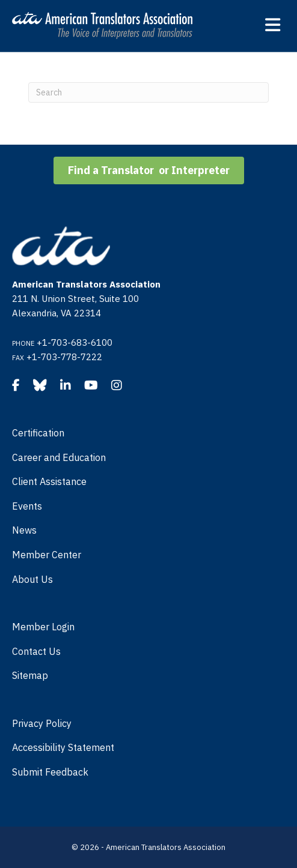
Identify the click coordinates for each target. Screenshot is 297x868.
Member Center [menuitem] (47, 555)
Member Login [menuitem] (43, 627)
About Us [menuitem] (32, 579)
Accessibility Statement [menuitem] (63, 747)
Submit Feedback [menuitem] (50, 772)
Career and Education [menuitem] (59, 457)
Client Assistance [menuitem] (49, 481)
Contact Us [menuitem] (36, 651)
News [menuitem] (24, 530)
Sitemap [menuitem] (30, 675)
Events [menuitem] (27, 506)
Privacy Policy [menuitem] (42, 723)
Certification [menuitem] (38, 433)
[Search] (148, 92)
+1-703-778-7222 (64, 357)
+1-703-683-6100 (75, 342)
